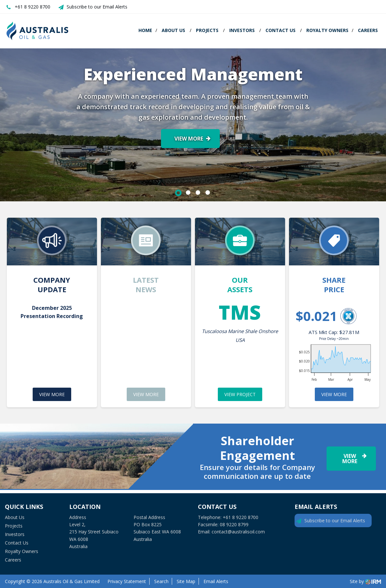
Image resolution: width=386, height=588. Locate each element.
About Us (173, 30)
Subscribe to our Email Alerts (97, 7)
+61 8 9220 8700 (32, 7)
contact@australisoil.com (238, 532)
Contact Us (281, 30)
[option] (193, 125)
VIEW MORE (52, 394)
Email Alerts (216, 581)
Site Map (186, 581)
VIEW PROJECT (240, 394)
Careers (368, 30)
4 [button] (208, 193)
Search (161, 581)
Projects (207, 30)
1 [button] (178, 193)
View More (189, 139)
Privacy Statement (127, 581)
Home (145, 30)
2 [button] (188, 193)
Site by (365, 581)
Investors (242, 30)
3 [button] (198, 193)
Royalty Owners (327, 30)
